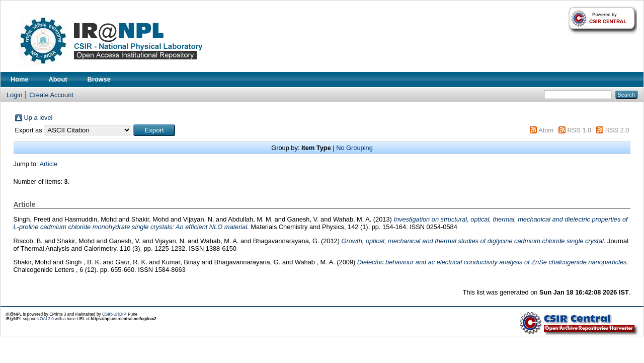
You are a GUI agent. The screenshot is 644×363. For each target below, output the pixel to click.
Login (14, 95)
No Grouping (354, 148)
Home (20, 79)
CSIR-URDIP (114, 314)
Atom (546, 130)
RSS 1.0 (580, 130)
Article (49, 164)
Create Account (51, 95)
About (58, 79)
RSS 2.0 (617, 130)
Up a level (38, 118)
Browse (99, 79)
